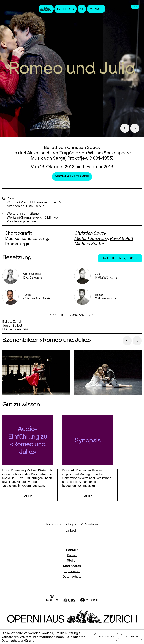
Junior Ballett (12, 325)
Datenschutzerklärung (18, 641)
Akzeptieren (106, 637)
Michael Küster (89, 244)
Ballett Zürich (12, 322)
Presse (72, 556)
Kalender (66, 9)
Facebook (54, 525)
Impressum (72, 572)
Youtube (91, 525)
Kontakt (72, 550)
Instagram (71, 525)
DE (135, 7)
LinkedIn (72, 531)
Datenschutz (72, 577)
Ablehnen (132, 637)
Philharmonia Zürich (17, 329)
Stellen (72, 561)
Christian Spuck (90, 233)
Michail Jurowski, (92, 238)
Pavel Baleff (122, 238)
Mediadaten (72, 566)
